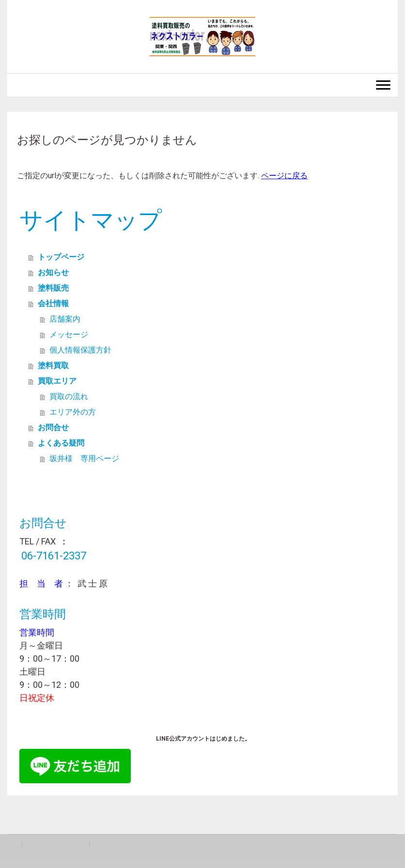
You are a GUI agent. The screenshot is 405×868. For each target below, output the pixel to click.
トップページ (61, 257)
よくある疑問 (61, 443)
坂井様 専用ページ (84, 458)
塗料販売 (53, 288)
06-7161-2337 (54, 556)
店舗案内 (65, 319)
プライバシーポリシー (56, 844)
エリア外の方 (73, 412)
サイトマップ (110, 844)
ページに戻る (284, 176)
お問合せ (53, 427)
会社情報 (53, 303)
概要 (14, 844)
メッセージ (69, 334)
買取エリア (57, 381)
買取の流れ (69, 396)
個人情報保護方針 (80, 350)
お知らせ (53, 272)
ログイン (385, 853)
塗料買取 (53, 365)
